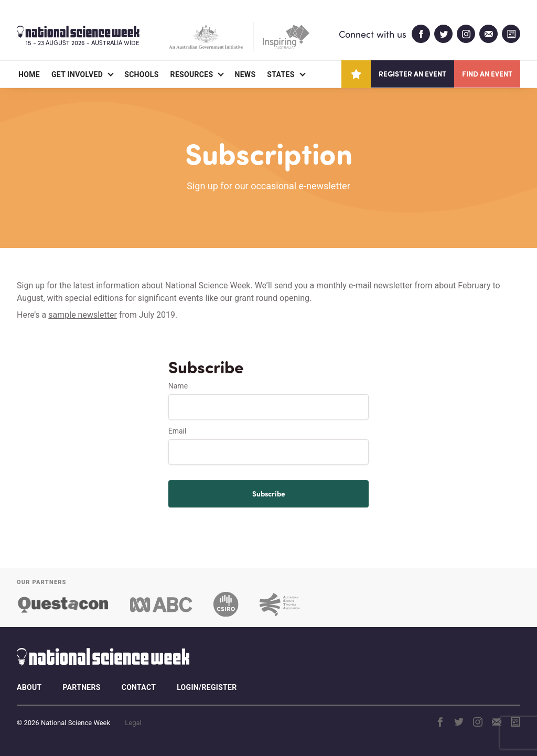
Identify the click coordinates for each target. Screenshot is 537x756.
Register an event (412, 74)
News (245, 74)
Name (178, 386)
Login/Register (207, 687)
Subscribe (269, 494)
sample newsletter (83, 315)
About (29, 687)
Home (29, 74)
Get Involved (77, 74)
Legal (133, 723)
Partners (81, 687)
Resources (192, 74)
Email (178, 431)
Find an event (487, 74)
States (281, 74)
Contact (139, 687)
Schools (141, 74)
